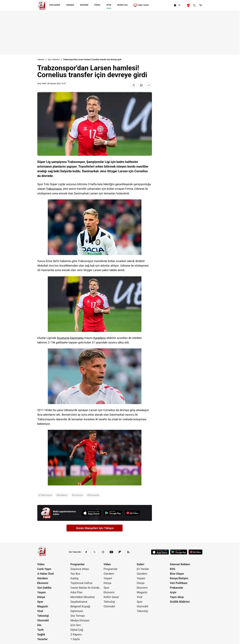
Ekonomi (43, 583)
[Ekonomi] (161, 5)
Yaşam (42, 592)
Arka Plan (76, 592)
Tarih (41, 630)
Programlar (78, 564)
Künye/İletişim (179, 578)
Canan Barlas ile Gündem (86, 588)
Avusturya (63, 338)
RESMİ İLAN (122, 5)
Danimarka (77, 338)
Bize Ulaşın (177, 574)
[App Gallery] (132, 513)
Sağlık (41, 634)
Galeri (141, 564)
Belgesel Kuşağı (80, 606)
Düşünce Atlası (80, 569)
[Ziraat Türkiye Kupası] (189, 5)
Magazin (43, 606)
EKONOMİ (84, 5)
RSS (173, 569)
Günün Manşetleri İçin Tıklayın (95, 528)
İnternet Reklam (180, 564)
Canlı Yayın (44, 569)
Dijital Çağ (77, 630)
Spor (40, 602)
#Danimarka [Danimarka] (93, 495)
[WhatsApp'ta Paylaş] (141, 85)
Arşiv (173, 592)
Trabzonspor (54, 189)
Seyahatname (79, 602)
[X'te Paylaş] (134, 85)
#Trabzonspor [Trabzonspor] (45, 495)
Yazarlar (43, 639)
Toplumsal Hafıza (81, 583)
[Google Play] (113, 513)
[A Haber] (41, 5)
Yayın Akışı (177, 597)
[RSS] (128, 552)
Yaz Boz (75, 574)
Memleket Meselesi (83, 597)
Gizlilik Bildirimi (180, 602)
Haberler (41, 60)
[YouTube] (111, 552)
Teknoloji (43, 616)
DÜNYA (97, 5)
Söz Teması (78, 616)
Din (39, 625)
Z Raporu (76, 634)
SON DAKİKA (55, 5)
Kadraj (74, 578)
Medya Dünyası (80, 620)
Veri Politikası (179, 583)
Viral (40, 611)
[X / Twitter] (95, 552)
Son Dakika (44, 588)
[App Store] (91, 513)
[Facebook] (86, 552)
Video (41, 564)
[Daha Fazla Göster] (149, 85)
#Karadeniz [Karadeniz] (62, 495)
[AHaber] (178, 5)
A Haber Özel (46, 574)
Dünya (41, 597)
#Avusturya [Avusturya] (77, 495)
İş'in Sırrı (76, 625)
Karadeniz (100, 338)
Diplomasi (77, 611)
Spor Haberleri (54, 60)
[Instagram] (103, 552)
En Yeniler (143, 569)
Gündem (43, 578)
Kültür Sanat (111, 597)
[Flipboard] (120, 552)
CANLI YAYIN (141, 5)
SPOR (109, 5)
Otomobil (43, 620)
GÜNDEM (70, 5)
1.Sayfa (75, 639)
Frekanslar (177, 588)
